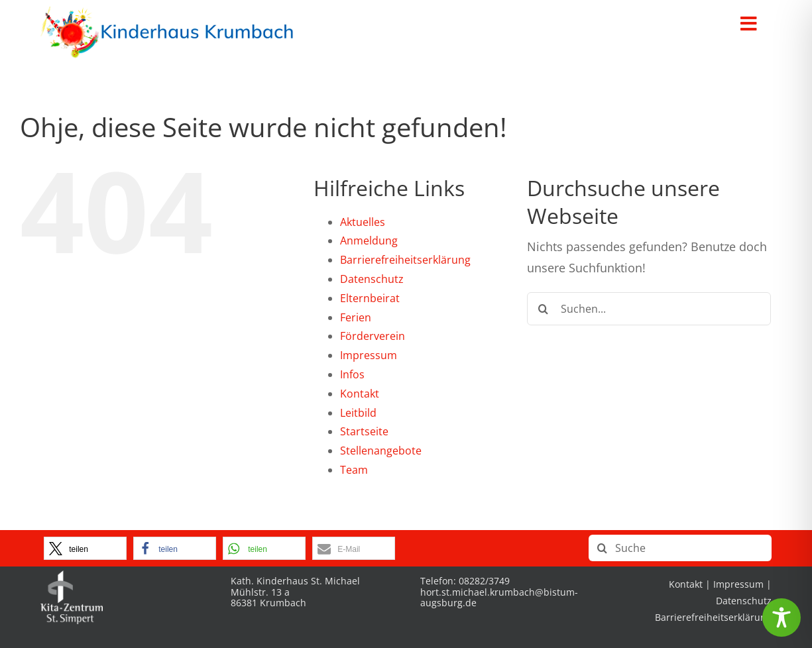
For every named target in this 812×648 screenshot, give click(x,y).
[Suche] (544, 309)
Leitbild (358, 413)
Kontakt (360, 394)
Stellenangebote (381, 451)
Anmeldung (369, 241)
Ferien (356, 317)
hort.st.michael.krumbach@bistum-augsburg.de (499, 598)
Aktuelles (363, 222)
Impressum (369, 355)
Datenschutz (372, 279)
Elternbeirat (370, 298)
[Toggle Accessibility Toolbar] (782, 618)
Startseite (364, 431)
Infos (352, 374)
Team (354, 470)
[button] (85, 548)
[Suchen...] (649, 309)
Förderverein (373, 336)
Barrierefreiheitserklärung (405, 260)
